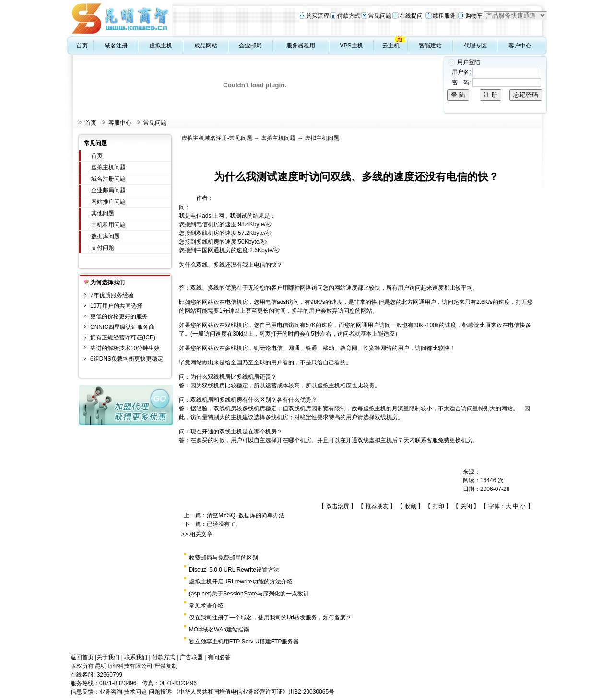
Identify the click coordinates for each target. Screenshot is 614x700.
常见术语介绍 (206, 606)
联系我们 (136, 657)
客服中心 (120, 123)
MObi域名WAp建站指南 (219, 630)
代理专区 (475, 46)
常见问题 (380, 16)
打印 (438, 506)
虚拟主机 (161, 46)
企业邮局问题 (108, 190)
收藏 (411, 506)
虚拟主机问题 (108, 167)
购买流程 (318, 16)
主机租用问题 (108, 225)
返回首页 (82, 657)
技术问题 (135, 692)
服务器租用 (301, 46)
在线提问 (411, 16)
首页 (82, 46)
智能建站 (430, 46)
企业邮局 (250, 46)
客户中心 (520, 46)
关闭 (466, 506)
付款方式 (349, 16)
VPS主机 (352, 46)
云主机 (391, 46)
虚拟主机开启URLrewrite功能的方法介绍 (241, 582)
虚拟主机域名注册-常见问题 (217, 138)
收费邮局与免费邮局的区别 (224, 558)
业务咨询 (111, 692)
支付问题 (103, 248)
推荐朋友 (377, 506)
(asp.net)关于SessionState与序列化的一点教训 (249, 594)
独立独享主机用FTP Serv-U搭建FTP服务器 (244, 642)
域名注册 (116, 46)
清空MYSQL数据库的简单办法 (246, 515)
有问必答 (219, 657)
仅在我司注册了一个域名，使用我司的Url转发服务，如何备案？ (270, 618)
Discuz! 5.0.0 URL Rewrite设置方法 (234, 570)
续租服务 (444, 16)
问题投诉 (160, 692)
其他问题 (103, 213)
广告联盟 (191, 657)
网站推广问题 (108, 202)
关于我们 (108, 657)
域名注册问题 (108, 179)
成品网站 (206, 46)
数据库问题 (106, 236)
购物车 (474, 16)
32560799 (110, 675)
